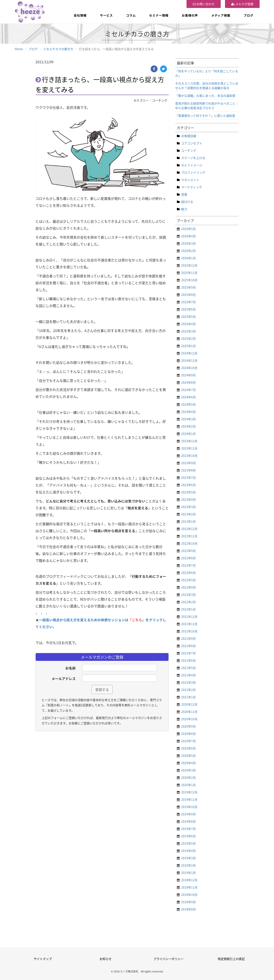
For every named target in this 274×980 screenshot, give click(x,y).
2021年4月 (188, 675)
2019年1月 (188, 873)
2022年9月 (188, 551)
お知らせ (106, 959)
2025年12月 (189, 265)
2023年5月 (188, 492)
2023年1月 (188, 521)
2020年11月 (189, 712)
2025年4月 (188, 324)
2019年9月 (188, 814)
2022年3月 (188, 595)
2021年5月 (188, 668)
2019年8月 (188, 821)
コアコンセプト (192, 143)
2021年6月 (188, 660)
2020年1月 (188, 785)
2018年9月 (188, 902)
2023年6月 (188, 485)
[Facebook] (154, 69)
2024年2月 (188, 426)
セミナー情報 (159, 15)
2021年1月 (188, 697)
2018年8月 (188, 909)
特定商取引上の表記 (231, 959)
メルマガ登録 (242, 4)
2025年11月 (189, 273)
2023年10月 (189, 456)
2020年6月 (188, 748)
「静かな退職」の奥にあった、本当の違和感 (205, 96)
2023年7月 (188, 478)
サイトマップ (43, 959)
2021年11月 (189, 624)
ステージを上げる (193, 158)
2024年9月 (188, 375)
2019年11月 (189, 799)
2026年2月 (188, 251)
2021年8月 (188, 646)
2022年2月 (188, 602)
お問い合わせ (204, 4)
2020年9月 (188, 726)
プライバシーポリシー (168, 959)
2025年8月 (188, 295)
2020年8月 (188, 734)
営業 (184, 194)
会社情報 (80, 15)
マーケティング (192, 187)
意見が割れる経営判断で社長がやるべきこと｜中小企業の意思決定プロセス (207, 106)
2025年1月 (188, 346)
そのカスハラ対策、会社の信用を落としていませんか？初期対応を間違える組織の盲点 (207, 86)
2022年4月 (188, 587)
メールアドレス (64, 679)
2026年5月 (188, 229)
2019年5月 (188, 843)
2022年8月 (188, 558)
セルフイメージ (192, 165)
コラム (131, 15)
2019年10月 (189, 807)
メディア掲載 (221, 15)
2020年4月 (188, 763)
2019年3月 (188, 858)
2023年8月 (188, 470)
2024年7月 (188, 390)
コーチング (189, 150)
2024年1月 (188, 434)
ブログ (249, 15)
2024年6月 (188, 397)
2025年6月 (188, 309)
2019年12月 (189, 792)
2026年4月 (188, 236)
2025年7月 (188, 302)
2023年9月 (188, 463)
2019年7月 (188, 829)
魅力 (184, 209)
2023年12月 (189, 441)
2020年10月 (189, 719)
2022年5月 (188, 580)
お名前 (70, 668)
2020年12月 (189, 704)
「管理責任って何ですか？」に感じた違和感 (205, 116)
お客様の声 (190, 15)
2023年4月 (188, 499)
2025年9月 (188, 287)
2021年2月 (188, 690)
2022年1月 (188, 609)
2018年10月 (189, 895)
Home (19, 49)
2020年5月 (188, 756)
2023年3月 (188, 507)
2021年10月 (189, 631)
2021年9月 (188, 638)
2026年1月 (188, 258)
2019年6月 (188, 836)
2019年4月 (188, 851)
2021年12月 (189, 617)
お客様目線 (189, 136)
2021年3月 (188, 682)
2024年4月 (188, 412)
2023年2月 (188, 514)
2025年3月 (188, 331)
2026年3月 (188, 243)
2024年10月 (189, 368)
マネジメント (190, 180)
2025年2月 (188, 339)
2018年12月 (189, 880)
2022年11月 (189, 536)
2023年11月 (189, 448)
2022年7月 (188, 565)
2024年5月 (188, 404)
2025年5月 (188, 317)
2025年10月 (189, 280)
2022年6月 (188, 573)
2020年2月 (188, 778)
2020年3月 (188, 770)
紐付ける (187, 202)
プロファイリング (193, 172)
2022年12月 (189, 529)
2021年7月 (188, 653)
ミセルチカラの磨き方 (58, 49)
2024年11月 (189, 360)
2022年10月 (189, 543)
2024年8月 (188, 382)
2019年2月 (188, 865)
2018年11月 (189, 887)
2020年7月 (188, 741)
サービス (106, 15)
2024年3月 (188, 419)
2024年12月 (189, 353)
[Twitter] (164, 69)
